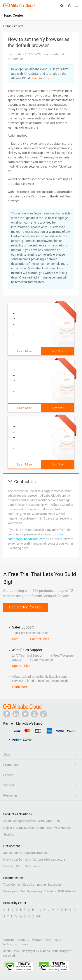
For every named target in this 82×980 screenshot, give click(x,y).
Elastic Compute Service (19, 821)
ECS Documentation (33, 853)
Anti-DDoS (53, 821)
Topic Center (12, 885)
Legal (57, 940)
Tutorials (50, 891)
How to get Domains (17, 859)
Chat (15, 639)
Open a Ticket (21, 666)
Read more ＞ (41, 78)
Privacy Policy (41, 940)
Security (9, 834)
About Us (23, 940)
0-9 (38, 916)
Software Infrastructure (49, 859)
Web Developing (31, 891)
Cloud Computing (34, 885)
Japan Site (10, 853)
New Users (32, 866)
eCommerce (44, 828)
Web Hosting (63, 828)
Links (24, 944)
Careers (9, 940)
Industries (55, 885)
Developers (11, 891)
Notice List (10, 944)
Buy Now (58, 351)
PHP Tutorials (67, 891)
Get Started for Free (26, 607)
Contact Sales (40, 639)
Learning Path (13, 866)
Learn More (24, 351)
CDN (41, 821)
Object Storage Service (18, 828)
